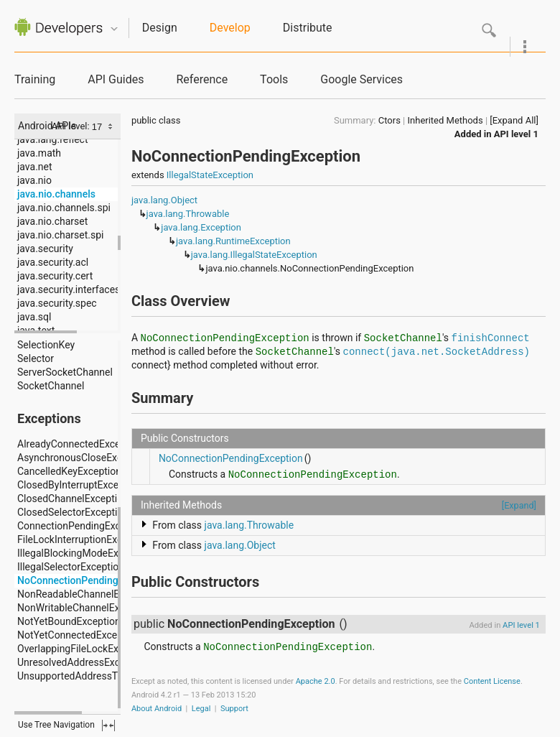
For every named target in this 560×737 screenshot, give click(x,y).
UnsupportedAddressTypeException (97, 676)
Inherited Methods (445, 120)
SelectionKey (46, 345)
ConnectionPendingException (83, 526)
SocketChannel (51, 386)
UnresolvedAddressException (83, 662)
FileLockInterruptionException (84, 539)
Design (160, 28)
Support (234, 709)
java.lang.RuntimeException (233, 241)
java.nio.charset (52, 221)
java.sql (34, 317)
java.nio (34, 180)
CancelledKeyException (69, 471)
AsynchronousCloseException (84, 458)
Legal (201, 709)
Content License (492, 681)
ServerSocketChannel (65, 372)
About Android (157, 709)
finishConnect (491, 338)
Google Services (361, 79)
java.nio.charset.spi (60, 235)
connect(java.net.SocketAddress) (437, 352)
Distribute (308, 28)
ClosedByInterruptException (79, 485)
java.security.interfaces (69, 289)
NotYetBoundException (69, 621)
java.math (39, 153)
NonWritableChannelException (85, 608)
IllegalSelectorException (71, 567)
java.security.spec (57, 303)
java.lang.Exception (201, 227)
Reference (202, 79)
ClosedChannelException (73, 499)
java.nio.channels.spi (64, 208)
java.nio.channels (56, 194)
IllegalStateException (210, 175)
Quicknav (114, 29)
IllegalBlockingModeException (84, 553)
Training (35, 79)
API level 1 (516, 134)
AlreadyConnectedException (80, 444)
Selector (36, 358)
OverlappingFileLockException (84, 649)
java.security (45, 249)
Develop (230, 28)
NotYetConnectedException (79, 635)
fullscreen (108, 726)
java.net (35, 167)
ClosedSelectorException (73, 512)
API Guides (116, 79)
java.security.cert (55, 276)
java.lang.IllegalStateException (254, 255)
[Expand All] (514, 120)
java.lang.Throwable (188, 214)
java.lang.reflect (52, 139)
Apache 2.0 (316, 681)
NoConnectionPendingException (90, 580)
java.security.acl (53, 262)
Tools (274, 79)
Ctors (389, 120)
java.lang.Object (164, 200)
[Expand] (519, 505)
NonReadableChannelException (87, 594)
